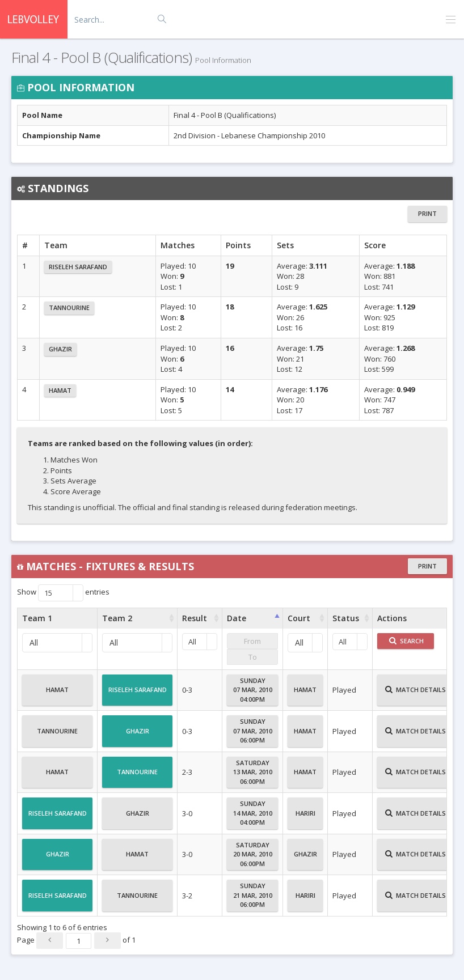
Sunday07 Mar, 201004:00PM (253, 690)
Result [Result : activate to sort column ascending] (195, 618)
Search (406, 641)
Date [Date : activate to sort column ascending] (237, 618)
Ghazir (60, 349)
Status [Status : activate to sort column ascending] (346, 618)
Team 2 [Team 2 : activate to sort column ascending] (117, 618)
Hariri (305, 818)
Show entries (63, 593)
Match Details (416, 694)
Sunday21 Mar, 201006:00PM (253, 895)
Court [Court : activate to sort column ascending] (299, 618)
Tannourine (69, 307)
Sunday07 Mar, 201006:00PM (253, 731)
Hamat (60, 390)
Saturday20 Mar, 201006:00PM (253, 854)
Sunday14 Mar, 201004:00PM (253, 813)
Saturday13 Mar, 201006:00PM (253, 772)
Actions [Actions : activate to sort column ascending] (392, 618)
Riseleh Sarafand (78, 267)
